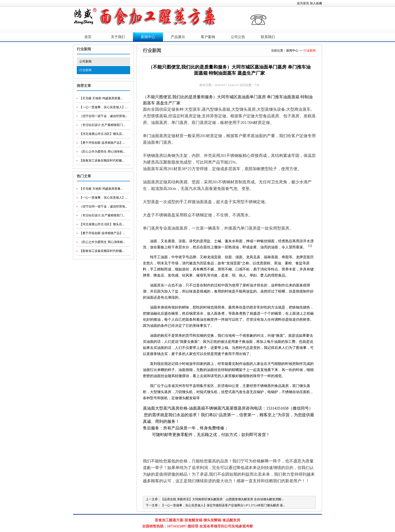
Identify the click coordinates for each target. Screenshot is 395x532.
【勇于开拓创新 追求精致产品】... (102, 143)
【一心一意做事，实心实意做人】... (103, 107)
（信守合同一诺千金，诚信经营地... (103, 116)
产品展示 (178, 37)
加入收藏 (316, 3)
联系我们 (268, 37)
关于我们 (118, 37)
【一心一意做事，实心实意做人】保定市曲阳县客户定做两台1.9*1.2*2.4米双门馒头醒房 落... (223, 505)
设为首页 (303, 3)
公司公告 (238, 37)
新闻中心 (148, 37)
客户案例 (208, 37)
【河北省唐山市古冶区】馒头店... (102, 134)
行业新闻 (85, 70)
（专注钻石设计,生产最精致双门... (102, 125)
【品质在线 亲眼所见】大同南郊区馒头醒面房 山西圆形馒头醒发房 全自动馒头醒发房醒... (222, 499)
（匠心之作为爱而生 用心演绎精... (102, 152)
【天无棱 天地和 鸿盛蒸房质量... (101, 98)
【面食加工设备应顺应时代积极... (102, 160)
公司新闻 (85, 61)
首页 (88, 37)
